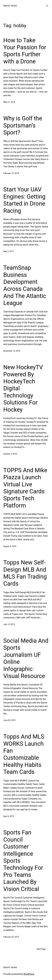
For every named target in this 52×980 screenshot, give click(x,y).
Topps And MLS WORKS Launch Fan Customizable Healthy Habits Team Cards (24, 754)
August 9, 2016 (10, 546)
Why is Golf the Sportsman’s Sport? (23, 125)
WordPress (29, 974)
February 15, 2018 (11, 173)
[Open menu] (47, 6)
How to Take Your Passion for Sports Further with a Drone (25, 51)
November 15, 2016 (12, 351)
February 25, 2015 (11, 937)
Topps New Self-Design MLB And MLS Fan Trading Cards (25, 573)
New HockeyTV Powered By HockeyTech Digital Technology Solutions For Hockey (23, 388)
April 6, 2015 (9, 816)
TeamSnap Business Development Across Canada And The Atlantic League (25, 285)
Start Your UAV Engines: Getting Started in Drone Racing (24, 200)
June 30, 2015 (9, 720)
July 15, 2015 (9, 624)
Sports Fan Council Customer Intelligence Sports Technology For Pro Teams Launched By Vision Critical (23, 861)
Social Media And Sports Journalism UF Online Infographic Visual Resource (26, 658)
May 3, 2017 (9, 251)
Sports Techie (10, 6)
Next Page (43, 949)
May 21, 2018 (9, 102)
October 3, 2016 (10, 454)
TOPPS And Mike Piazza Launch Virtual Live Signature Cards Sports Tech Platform (25, 488)
